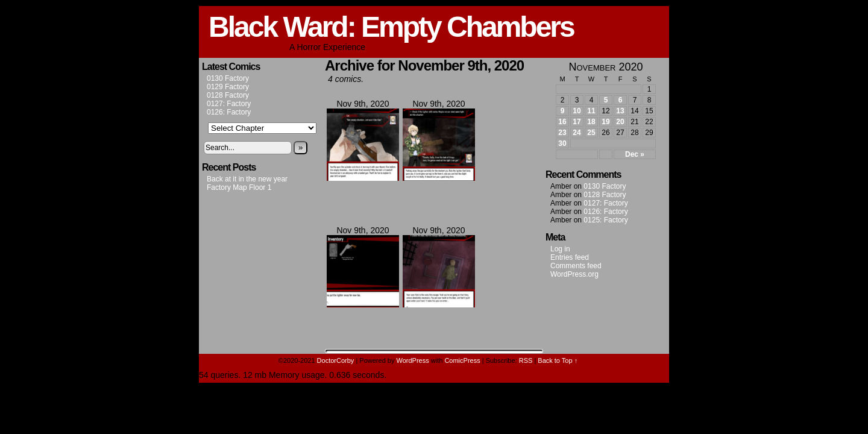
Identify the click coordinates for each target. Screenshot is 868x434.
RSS (526, 360)
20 (620, 122)
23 (562, 133)
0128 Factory (228, 95)
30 (562, 143)
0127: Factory (229, 104)
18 (591, 122)
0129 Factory (228, 87)
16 (562, 122)
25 (591, 133)
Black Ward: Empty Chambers (391, 27)
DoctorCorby (336, 360)
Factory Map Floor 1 (239, 187)
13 (620, 111)
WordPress (412, 360)
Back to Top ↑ (558, 360)
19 (605, 122)
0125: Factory (605, 220)
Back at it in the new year (247, 179)
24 (577, 133)
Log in (560, 249)
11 (591, 111)
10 (577, 111)
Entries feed (570, 257)
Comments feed (576, 266)
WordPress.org (574, 274)
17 (577, 122)
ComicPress (462, 360)
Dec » (635, 154)
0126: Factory (229, 112)
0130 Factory (228, 78)
